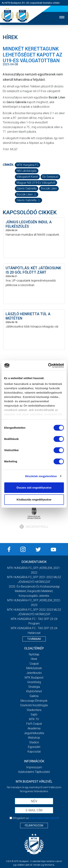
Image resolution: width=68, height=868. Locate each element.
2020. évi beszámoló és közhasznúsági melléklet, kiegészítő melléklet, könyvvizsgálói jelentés (34, 591)
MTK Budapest (34, 678)
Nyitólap (34, 654)
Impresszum (34, 767)
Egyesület (34, 747)
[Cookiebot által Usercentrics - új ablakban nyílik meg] (48, 366)
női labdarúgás (27, 171)
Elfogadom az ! (36, 818)
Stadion (34, 742)
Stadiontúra (34, 710)
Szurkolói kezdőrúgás (34, 705)
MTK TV (34, 719)
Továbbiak (34, 639)
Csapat (34, 664)
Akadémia (34, 728)
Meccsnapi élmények (34, 701)
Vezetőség (34, 682)
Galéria (34, 696)
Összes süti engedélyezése (34, 488)
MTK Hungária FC (28, 165)
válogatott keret (27, 177)
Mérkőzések (34, 668)
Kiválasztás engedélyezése (34, 500)
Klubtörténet (34, 691)
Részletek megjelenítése (41, 476)
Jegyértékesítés (34, 733)
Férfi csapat (34, 724)
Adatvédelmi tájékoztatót (43, 818)
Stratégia (34, 687)
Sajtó (34, 714)
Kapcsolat (34, 752)
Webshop (34, 738)
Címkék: (8, 165)
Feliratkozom (34, 825)
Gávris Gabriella (27, 188)
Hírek (34, 659)
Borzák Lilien (49, 188)
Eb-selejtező (50, 177)
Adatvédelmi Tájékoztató (34, 772)
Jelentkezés (34, 673)
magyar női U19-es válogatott (36, 183)
